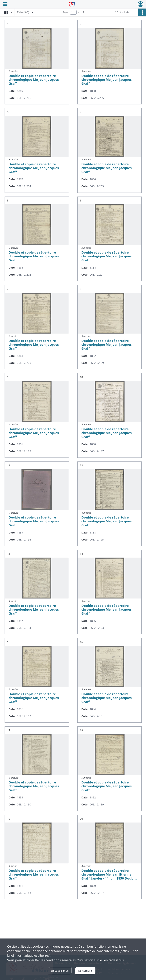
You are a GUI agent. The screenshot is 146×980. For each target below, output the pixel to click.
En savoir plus (60, 971)
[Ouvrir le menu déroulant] (5, 5)
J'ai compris (85, 971)
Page (66, 12)
